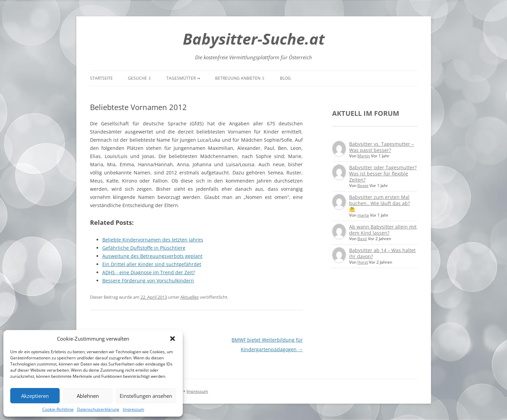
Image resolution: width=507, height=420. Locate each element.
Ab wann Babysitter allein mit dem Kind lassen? (383, 230)
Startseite (101, 78)
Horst (363, 262)
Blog (285, 78)
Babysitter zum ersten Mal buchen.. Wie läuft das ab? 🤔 (379, 203)
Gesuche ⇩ (140, 78)
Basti (362, 239)
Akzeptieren (35, 396)
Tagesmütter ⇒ (183, 78)
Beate (363, 185)
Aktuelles (190, 297)
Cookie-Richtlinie (58, 409)
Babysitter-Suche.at (254, 39)
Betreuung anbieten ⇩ (240, 78)
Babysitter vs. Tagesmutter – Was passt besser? (382, 147)
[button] (173, 339)
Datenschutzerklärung (98, 409)
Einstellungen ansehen (146, 396)
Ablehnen (88, 396)
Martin (364, 156)
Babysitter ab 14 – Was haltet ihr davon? (382, 253)
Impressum (133, 409)
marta (363, 215)
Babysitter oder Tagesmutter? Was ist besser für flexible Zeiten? (383, 174)
